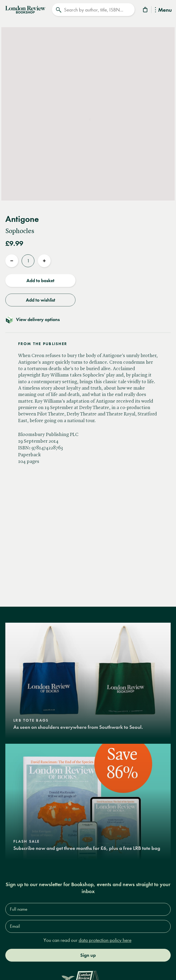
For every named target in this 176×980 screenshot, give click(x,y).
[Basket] (146, 11)
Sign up (88, 955)
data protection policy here (105, 940)
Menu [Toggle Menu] (163, 10)
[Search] (93, 10)
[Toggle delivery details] (88, 319)
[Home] (25, 9)
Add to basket (40, 281)
